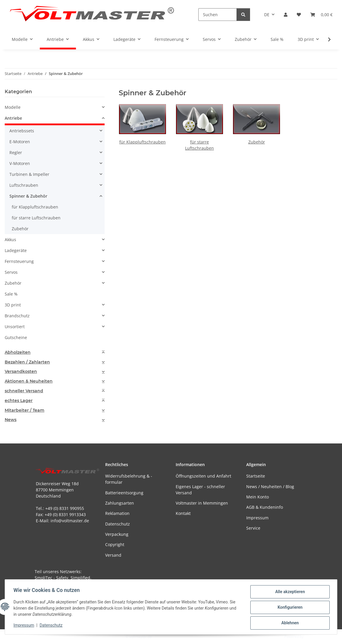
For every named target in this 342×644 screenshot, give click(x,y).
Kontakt (183, 513)
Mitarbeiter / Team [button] (25, 410)
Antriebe (13, 118)
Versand (113, 555)
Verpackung (117, 534)
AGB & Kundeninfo (265, 507)
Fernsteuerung (19, 261)
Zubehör (257, 142)
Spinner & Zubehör (28, 196)
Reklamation (117, 513)
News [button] (11, 420)
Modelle (13, 107)
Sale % (11, 294)
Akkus (10, 240)
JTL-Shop (311, 637)
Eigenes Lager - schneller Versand (200, 490)
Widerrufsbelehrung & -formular (129, 479)
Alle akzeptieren (289, 593)
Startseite (256, 476)
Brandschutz (17, 316)
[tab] (55, 352)
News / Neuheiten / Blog (270, 487)
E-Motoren (20, 142)
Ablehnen (289, 623)
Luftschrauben (24, 185)
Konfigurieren (289, 608)
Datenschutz (52, 626)
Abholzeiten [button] (18, 352)
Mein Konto (258, 497)
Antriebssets (22, 131)
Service (253, 528)
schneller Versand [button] (24, 391)
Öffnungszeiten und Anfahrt (203, 476)
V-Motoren (20, 163)
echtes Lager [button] (19, 401)
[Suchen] (218, 15)
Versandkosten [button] (21, 372)
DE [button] (267, 15)
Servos (11, 272)
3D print (13, 305)
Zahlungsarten (120, 503)
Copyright (115, 544)
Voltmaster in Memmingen (202, 503)
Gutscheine (16, 337)
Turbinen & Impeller (29, 174)
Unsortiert (15, 327)
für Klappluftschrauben (142, 142)
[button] (286, 15)
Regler (16, 152)
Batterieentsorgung (124, 493)
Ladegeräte (16, 250)
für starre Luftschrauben (36, 218)
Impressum (25, 626)
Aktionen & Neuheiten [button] (29, 381)
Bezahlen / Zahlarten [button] (27, 362)
